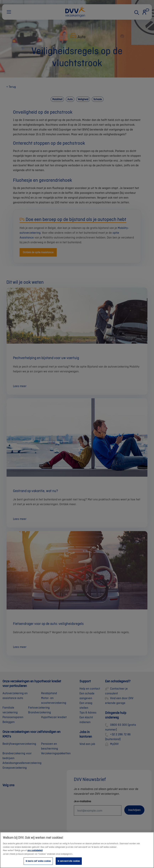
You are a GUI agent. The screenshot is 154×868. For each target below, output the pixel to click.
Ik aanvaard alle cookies (69, 861)
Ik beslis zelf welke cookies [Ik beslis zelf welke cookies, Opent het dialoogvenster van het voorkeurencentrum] (38, 861)
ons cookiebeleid (35, 850)
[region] (77, 850)
